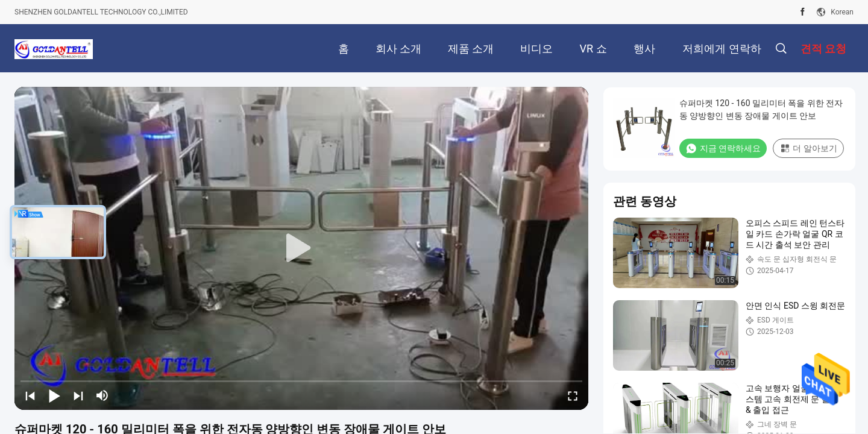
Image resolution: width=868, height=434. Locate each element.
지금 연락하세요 (723, 148)
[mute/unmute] (102, 395)
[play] (301, 248)
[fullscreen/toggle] (573, 395)
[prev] (30, 395)
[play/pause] (54, 395)
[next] (78, 395)
